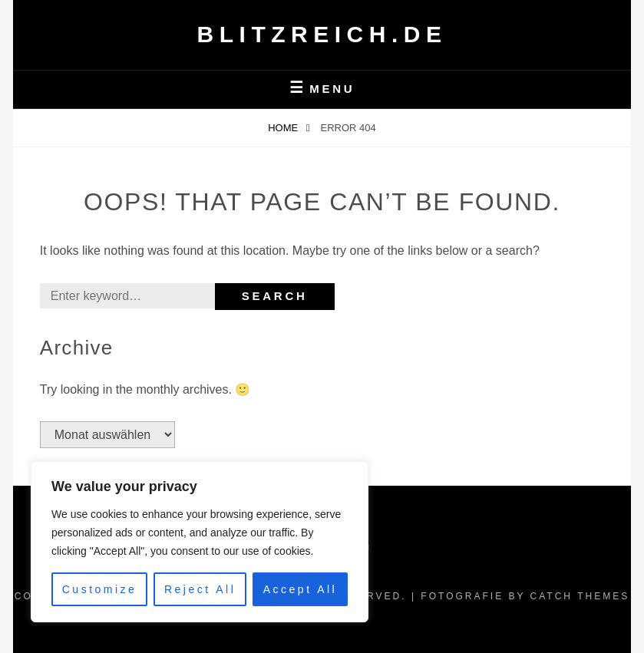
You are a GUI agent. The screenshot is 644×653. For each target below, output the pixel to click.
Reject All (200, 589)
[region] (200, 542)
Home (284, 128)
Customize (100, 589)
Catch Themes (580, 596)
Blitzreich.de (322, 34)
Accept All (300, 589)
